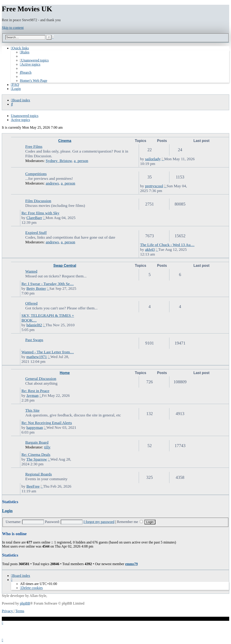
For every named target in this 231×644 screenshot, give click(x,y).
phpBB (25, 603)
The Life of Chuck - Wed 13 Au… (167, 245)
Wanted (31, 271)
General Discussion (41, 379)
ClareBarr (34, 218)
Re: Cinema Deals (36, 454)
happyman (35, 427)
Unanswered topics (25, 116)
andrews (52, 183)
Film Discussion (38, 201)
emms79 (132, 564)
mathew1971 (37, 357)
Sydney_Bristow (59, 161)
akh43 (150, 249)
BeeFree (33, 486)
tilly (47, 447)
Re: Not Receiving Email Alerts (47, 423)
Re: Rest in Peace (35, 391)
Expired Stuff (36, 233)
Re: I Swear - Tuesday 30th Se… (48, 284)
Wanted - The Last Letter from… (48, 352)
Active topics (20, 120)
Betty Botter (36, 288)
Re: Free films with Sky (40, 213)
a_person (81, 161)
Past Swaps (34, 340)
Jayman (32, 395)
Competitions (36, 174)
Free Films (34, 146)
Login (7, 511)
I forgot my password (99, 522)
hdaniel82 (34, 325)
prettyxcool (154, 186)
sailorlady (153, 159)
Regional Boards (39, 474)
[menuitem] (25, 52)
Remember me (130, 522)
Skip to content (13, 28)
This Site (32, 410)
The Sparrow (37, 459)
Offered (31, 303)
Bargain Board (37, 442)
